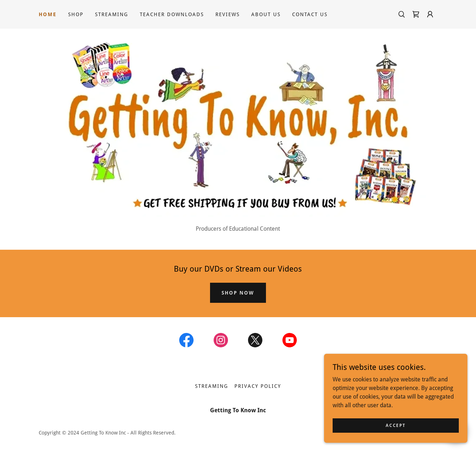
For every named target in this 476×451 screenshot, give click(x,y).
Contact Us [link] (310, 14)
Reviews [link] (228, 14)
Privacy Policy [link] (258, 386)
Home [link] (48, 14)
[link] (416, 14)
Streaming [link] (112, 14)
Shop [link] (76, 14)
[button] (430, 14)
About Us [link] (266, 14)
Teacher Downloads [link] (172, 14)
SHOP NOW (238, 293)
